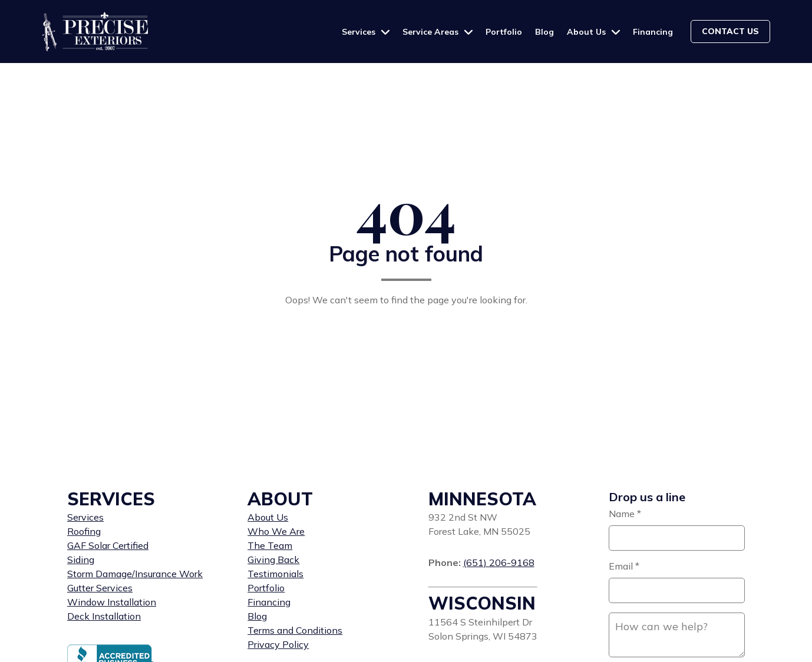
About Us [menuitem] (268, 517)
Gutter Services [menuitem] (100, 588)
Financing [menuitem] (269, 602)
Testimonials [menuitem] (275, 574)
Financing (653, 32)
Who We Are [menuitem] (276, 531)
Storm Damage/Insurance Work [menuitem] (135, 574)
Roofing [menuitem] (84, 531)
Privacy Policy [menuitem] (278, 644)
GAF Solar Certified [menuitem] (108, 545)
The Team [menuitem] (270, 545)
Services (360, 32)
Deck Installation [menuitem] (104, 616)
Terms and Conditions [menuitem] (295, 630)
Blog (544, 32)
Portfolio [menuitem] (266, 588)
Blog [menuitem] (257, 616)
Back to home (406, 330)
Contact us (730, 31)
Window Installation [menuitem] (112, 602)
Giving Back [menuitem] (273, 560)
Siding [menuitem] (81, 560)
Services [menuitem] (85, 517)
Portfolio (504, 32)
